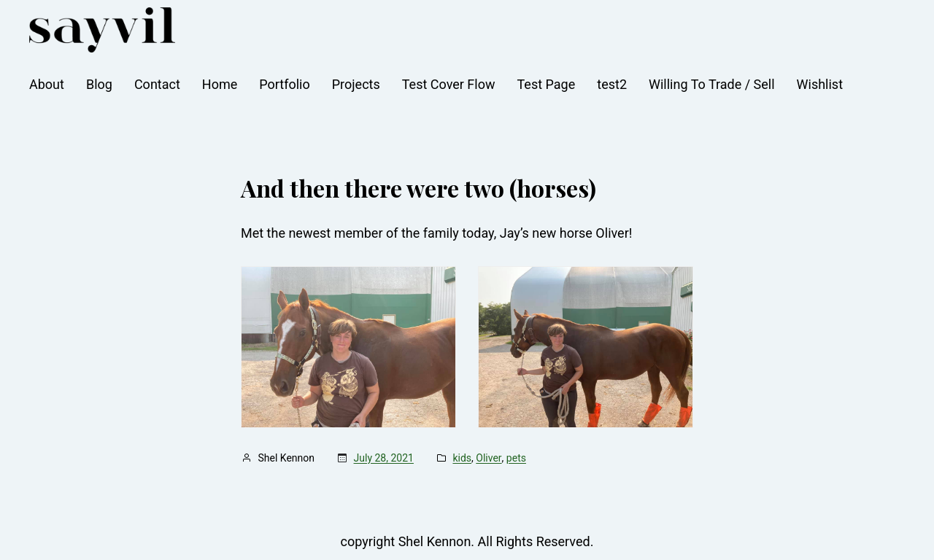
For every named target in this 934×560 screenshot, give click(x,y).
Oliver (489, 458)
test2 (612, 84)
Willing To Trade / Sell (712, 84)
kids (462, 458)
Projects (356, 84)
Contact (157, 84)
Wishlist (820, 84)
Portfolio (284, 84)
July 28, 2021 (384, 458)
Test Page (547, 84)
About (47, 84)
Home (220, 84)
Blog (99, 84)
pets (516, 458)
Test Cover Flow (449, 84)
